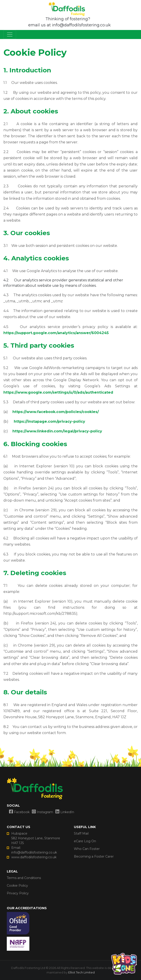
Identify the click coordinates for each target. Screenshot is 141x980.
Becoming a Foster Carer (94, 856)
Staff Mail (81, 833)
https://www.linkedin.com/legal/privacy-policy (57, 431)
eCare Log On (85, 841)
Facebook (19, 812)
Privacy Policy (18, 893)
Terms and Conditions (24, 878)
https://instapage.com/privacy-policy (49, 421)
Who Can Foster (87, 849)
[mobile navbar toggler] (10, 34)
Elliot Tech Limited (81, 972)
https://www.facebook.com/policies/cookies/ (56, 412)
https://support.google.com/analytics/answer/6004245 (56, 333)
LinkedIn (65, 812)
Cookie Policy (17, 886)
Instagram (42, 812)
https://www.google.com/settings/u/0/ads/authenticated (58, 392)
